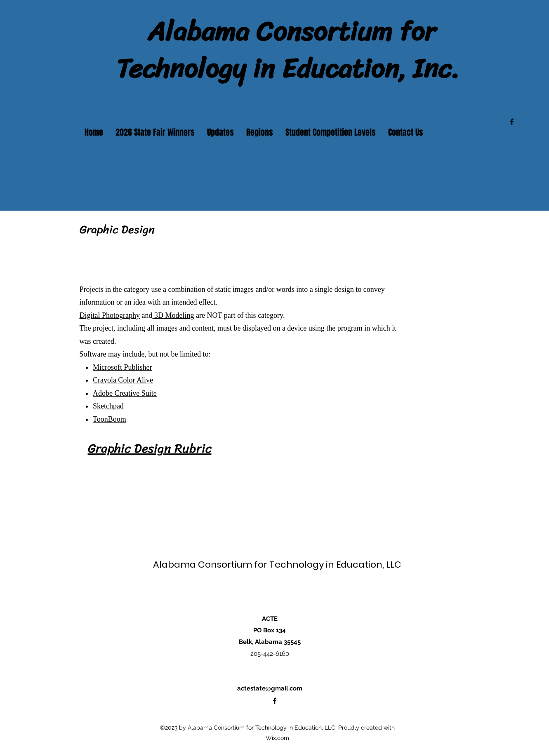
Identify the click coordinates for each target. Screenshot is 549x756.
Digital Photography (110, 315)
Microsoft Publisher (123, 367)
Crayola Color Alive (123, 380)
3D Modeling (173, 315)
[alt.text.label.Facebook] (512, 122)
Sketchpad (108, 406)
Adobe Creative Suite (125, 393)
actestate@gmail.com (270, 688)
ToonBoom (110, 419)
